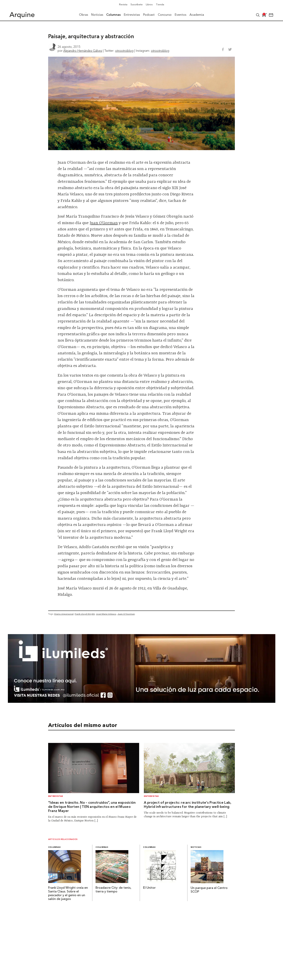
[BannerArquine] (142, 702)
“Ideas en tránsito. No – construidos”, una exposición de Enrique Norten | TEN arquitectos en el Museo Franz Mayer (92, 807)
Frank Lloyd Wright (85, 614)
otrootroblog (124, 51)
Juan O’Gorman (104, 223)
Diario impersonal (64, 614)
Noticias (196, 847)
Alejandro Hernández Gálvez (83, 51)
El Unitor (149, 888)
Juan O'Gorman (126, 614)
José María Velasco (106, 614)
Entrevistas (56, 796)
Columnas (54, 847)
